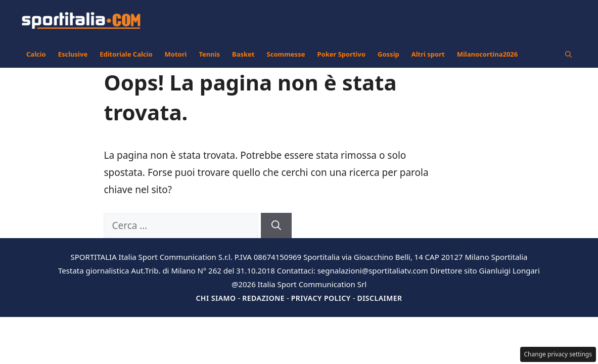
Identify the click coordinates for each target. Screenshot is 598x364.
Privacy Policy (321, 298)
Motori (176, 54)
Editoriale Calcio (126, 54)
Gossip (388, 54)
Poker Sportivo (341, 54)
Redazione (263, 298)
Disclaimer (379, 298)
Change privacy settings (558, 354)
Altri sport (428, 54)
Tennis (209, 54)
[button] (568, 54)
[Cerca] (276, 226)
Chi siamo (216, 298)
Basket (243, 54)
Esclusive (73, 54)
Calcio (36, 54)
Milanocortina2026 (488, 54)
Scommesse (286, 54)
